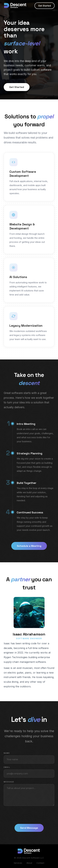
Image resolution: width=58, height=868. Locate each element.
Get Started (45, 6)
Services (18, 863)
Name (7, 753)
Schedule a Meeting (29, 546)
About (29, 863)
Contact (40, 863)
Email (7, 767)
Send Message (29, 828)
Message (9, 782)
